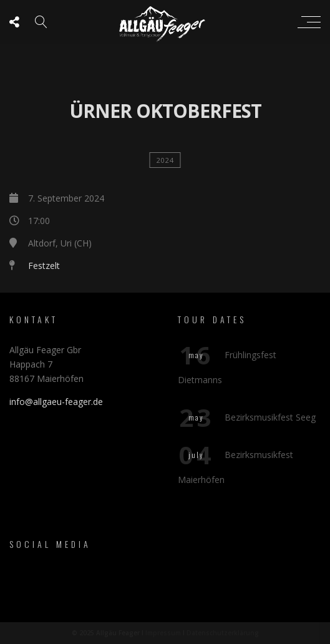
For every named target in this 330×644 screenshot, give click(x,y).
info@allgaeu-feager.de (56, 402)
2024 (165, 160)
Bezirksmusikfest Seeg (270, 417)
